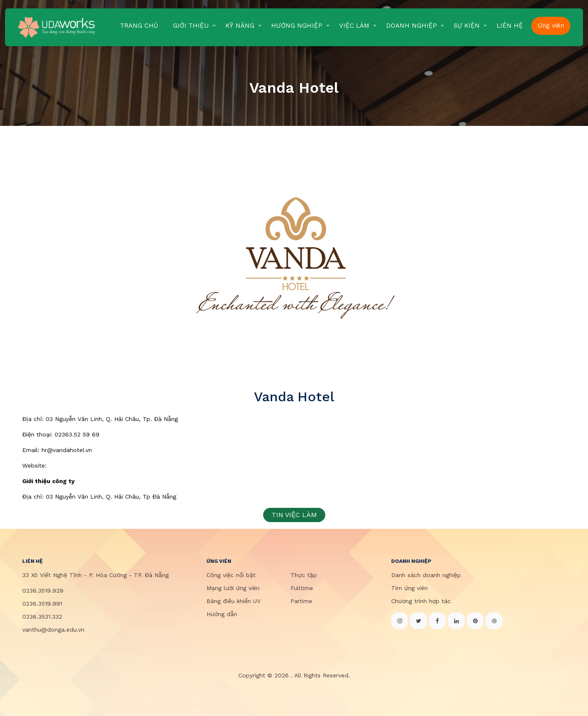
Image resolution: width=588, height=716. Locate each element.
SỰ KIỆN (467, 26)
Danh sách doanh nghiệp (426, 575)
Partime (301, 601)
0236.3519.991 (42, 604)
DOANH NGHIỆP (412, 26)
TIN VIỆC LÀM (294, 515)
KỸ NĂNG (240, 26)
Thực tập (304, 575)
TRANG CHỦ (139, 26)
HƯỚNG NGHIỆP (297, 26)
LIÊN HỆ (510, 26)
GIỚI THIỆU (191, 26)
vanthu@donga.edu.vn (53, 630)
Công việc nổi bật (231, 575)
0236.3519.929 (43, 591)
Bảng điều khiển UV (234, 601)
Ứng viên (551, 26)
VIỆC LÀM (354, 26)
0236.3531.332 (42, 617)
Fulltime (302, 588)
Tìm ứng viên (409, 588)
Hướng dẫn (222, 614)
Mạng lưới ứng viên (233, 588)
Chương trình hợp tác (421, 601)
